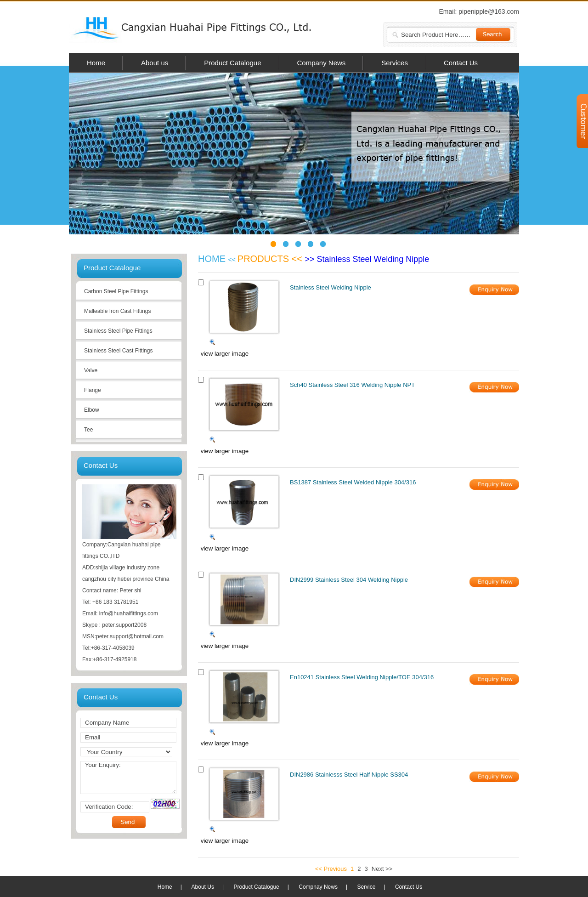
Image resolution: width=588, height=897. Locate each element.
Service (366, 887)
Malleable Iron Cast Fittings (117, 311)
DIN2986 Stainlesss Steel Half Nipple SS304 (349, 775)
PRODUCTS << (271, 259)
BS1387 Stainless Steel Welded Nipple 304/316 (353, 482)
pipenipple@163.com (489, 11)
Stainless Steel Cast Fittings (118, 351)
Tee (88, 430)
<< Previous (331, 869)
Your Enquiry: (128, 778)
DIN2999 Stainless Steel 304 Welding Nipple (349, 580)
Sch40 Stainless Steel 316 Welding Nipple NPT (352, 385)
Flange (93, 390)
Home (165, 887)
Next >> (382, 869)
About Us (203, 887)
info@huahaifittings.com (129, 613)
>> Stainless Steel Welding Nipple (367, 259)
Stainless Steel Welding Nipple (331, 287)
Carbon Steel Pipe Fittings (116, 291)
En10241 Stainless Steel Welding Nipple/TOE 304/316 (362, 677)
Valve (91, 370)
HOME (213, 259)
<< (233, 260)
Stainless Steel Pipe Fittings (118, 331)
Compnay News (318, 887)
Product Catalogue (256, 887)
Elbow (92, 410)
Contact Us (409, 887)
